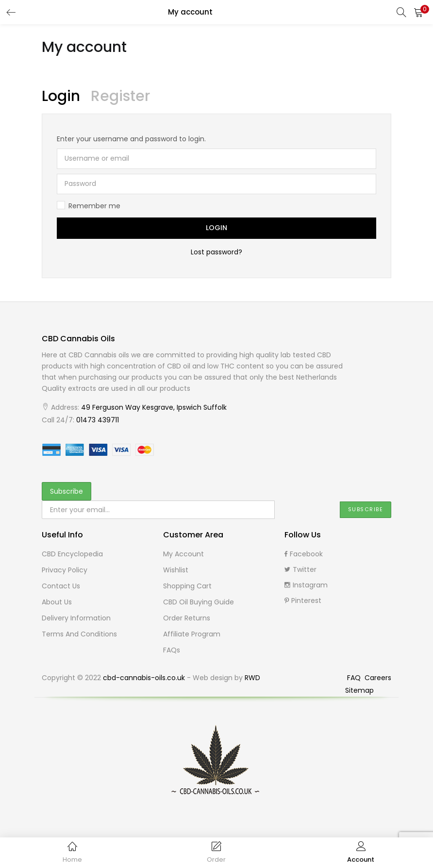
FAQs (172, 650)
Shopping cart (187, 586)
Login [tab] (61, 96)
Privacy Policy (65, 570)
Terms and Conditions (79, 634)
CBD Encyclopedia (72, 554)
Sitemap (359, 690)
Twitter (300, 569)
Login (216, 228)
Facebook (304, 554)
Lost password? (216, 252)
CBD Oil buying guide (199, 602)
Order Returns (187, 618)
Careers (378, 678)
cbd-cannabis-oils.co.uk (144, 678)
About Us (57, 602)
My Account (183, 554)
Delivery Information (76, 618)
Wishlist (176, 570)
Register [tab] (120, 96)
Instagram (306, 585)
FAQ (355, 678)
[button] (418, 12)
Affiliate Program (192, 634)
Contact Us (61, 586)
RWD (252, 678)
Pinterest (303, 601)
